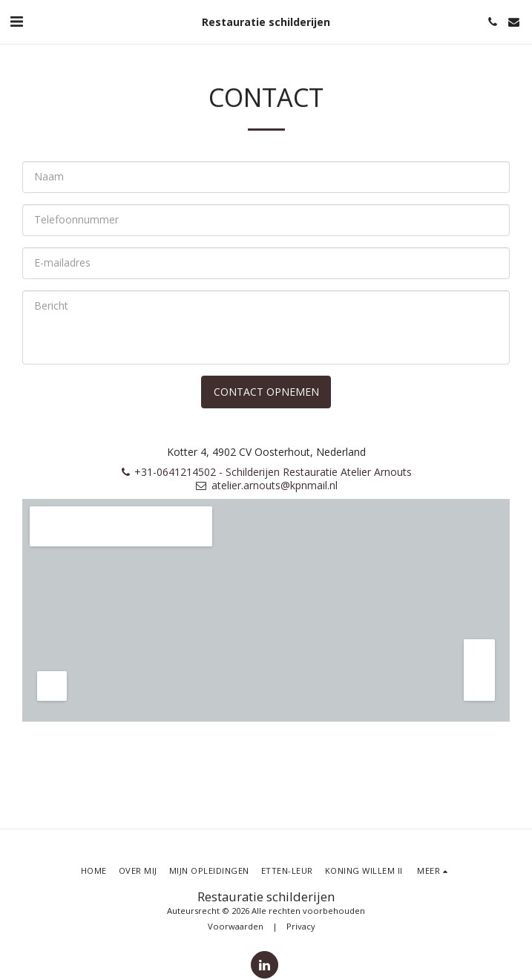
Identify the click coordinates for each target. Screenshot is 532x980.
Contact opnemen (266, 392)
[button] (16, 21)
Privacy (301, 926)
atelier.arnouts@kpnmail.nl (266, 485)
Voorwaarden (236, 926)
